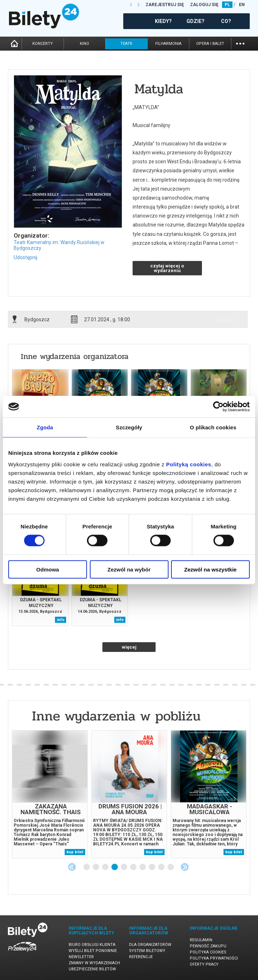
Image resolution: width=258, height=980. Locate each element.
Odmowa (48, 569)
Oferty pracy (204, 964)
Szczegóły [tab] (129, 427)
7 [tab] (143, 867)
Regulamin (201, 940)
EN (242, 5)
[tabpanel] (50, 794)
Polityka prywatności (214, 958)
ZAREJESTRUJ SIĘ (165, 5)
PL (227, 5)
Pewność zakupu (208, 946)
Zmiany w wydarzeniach (94, 963)
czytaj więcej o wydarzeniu (167, 268)
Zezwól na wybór (129, 569)
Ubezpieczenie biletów (92, 969)
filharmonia (168, 44)
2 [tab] (96, 867)
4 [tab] (115, 867)
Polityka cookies (208, 952)
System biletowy (147, 951)
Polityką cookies (189, 464)
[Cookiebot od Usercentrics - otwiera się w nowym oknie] (218, 407)
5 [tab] (124, 867)
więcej (129, 647)
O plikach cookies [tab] (213, 427)
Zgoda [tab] (45, 427)
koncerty (43, 44)
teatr (126, 44)
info (226, 319)
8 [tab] (152, 867)
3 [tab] (106, 867)
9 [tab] (162, 867)
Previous (72, 867)
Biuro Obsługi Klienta (92, 945)
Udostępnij (26, 257)
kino (84, 44)
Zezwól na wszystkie (211, 569)
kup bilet (75, 852)
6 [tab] (134, 867)
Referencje (141, 957)
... (240, 43)
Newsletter (81, 957)
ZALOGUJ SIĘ (204, 5)
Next (185, 867)
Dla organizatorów (150, 945)
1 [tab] (87, 867)
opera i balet (210, 44)
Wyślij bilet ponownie (93, 951)
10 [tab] (171, 867)
